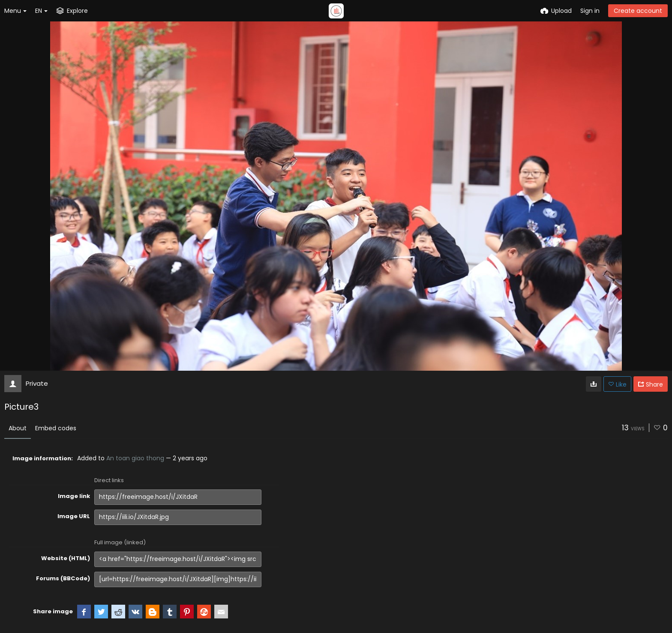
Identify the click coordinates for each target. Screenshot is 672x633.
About (18, 428)
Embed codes (56, 428)
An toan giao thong (135, 458)
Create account (638, 11)
